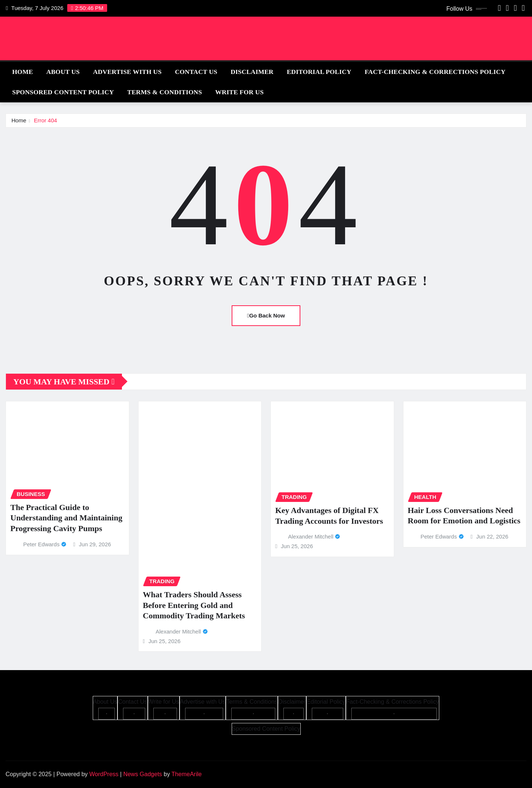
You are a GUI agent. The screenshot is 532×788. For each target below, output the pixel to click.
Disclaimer (252, 72)
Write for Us (240, 92)
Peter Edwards (41, 544)
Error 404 (46, 120)
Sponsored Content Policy (63, 92)
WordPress (104, 774)
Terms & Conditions (164, 92)
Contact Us (196, 72)
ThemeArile (187, 774)
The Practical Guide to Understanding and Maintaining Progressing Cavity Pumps (66, 518)
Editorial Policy (319, 72)
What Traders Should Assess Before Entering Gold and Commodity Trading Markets (194, 605)
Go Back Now (266, 315)
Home (23, 72)
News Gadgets (143, 774)
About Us (63, 72)
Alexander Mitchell (178, 631)
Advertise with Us (127, 72)
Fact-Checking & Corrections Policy (435, 72)
